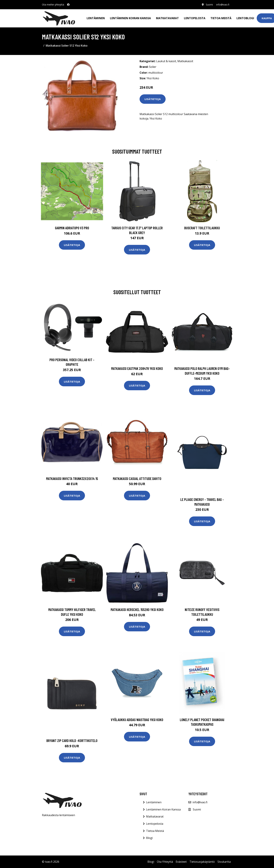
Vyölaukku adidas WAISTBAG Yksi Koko (137, 720)
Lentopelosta (195, 18)
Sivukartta (224, 862)
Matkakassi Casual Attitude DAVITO (137, 479)
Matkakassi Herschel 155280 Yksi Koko (137, 610)
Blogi (149, 838)
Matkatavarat (167, 18)
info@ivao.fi (223, 5)
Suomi (209, 5)
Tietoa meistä (221, 18)
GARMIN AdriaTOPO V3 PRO (72, 228)
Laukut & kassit (166, 61)
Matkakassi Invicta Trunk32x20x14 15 (72, 479)
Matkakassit (185, 61)
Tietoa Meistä (155, 831)
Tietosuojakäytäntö (202, 862)
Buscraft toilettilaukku (202, 228)
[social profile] (68, 5)
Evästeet (181, 862)
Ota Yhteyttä (165, 862)
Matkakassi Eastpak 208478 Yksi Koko (137, 368)
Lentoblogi (245, 18)
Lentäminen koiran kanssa (130, 18)
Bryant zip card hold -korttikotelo (72, 741)
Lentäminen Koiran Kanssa (163, 809)
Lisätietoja (153, 99)
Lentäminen (96, 18)
